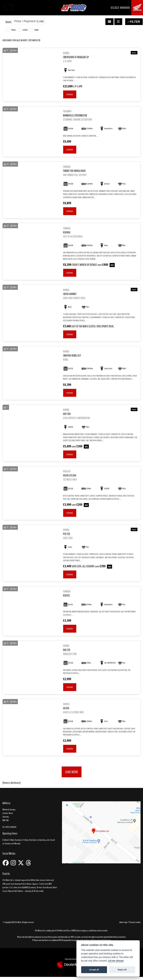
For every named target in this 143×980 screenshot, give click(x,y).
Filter (134, 22)
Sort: (9, 22)
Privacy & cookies (135, 922)
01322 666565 (120, 8)
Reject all (122, 970)
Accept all (94, 970)
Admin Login (123, 922)
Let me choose (116, 961)
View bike (70, 94)
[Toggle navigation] (9, 8)
